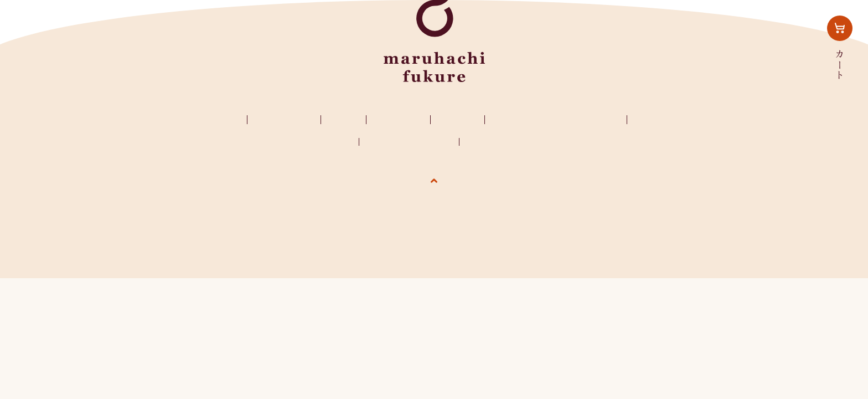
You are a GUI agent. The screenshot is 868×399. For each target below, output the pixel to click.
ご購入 (343, 119)
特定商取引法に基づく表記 (518, 142)
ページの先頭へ (434, 202)
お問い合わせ (326, 142)
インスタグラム (672, 119)
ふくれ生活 (398, 119)
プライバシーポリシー (409, 142)
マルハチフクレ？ (201, 119)
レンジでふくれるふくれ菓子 (557, 119)
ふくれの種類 (284, 119)
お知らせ (458, 119)
